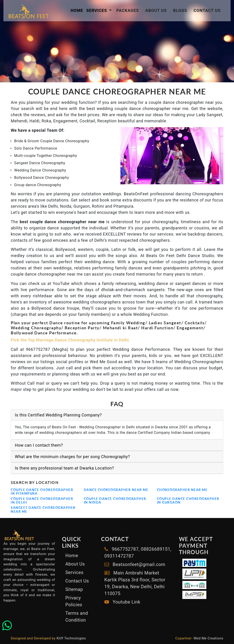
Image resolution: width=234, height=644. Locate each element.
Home (77, 11)
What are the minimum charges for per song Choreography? (72, 457)
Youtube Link (126, 602)
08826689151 (155, 549)
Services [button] (97, 11)
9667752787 (125, 549)
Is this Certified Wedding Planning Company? (58, 415)
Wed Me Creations (208, 638)
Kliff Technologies (71, 638)
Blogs (180, 10)
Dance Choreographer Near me (116, 490)
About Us (156, 10)
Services (74, 572)
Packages (128, 10)
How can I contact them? (39, 445)
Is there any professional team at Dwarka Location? (64, 468)
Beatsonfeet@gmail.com (139, 564)
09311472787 (119, 556)
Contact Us (207, 10)
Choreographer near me (182, 490)
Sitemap (74, 589)
